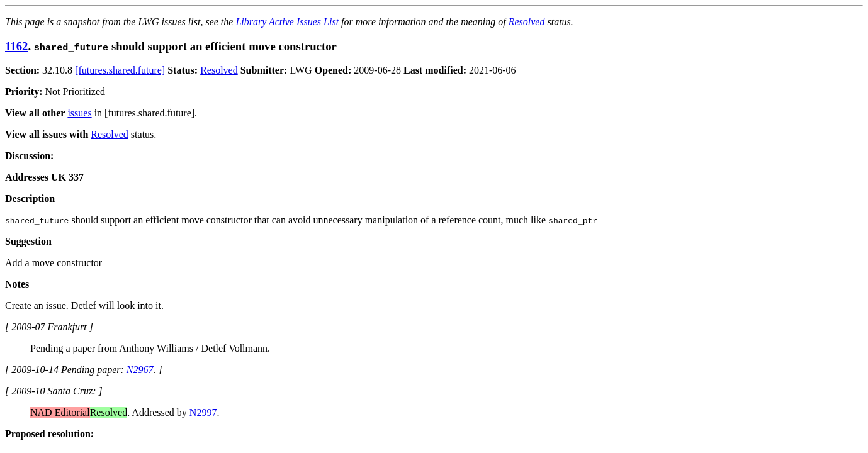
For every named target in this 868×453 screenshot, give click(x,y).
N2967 (140, 370)
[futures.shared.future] (120, 70)
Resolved (527, 22)
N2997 (203, 412)
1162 (16, 46)
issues (79, 113)
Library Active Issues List (287, 22)
